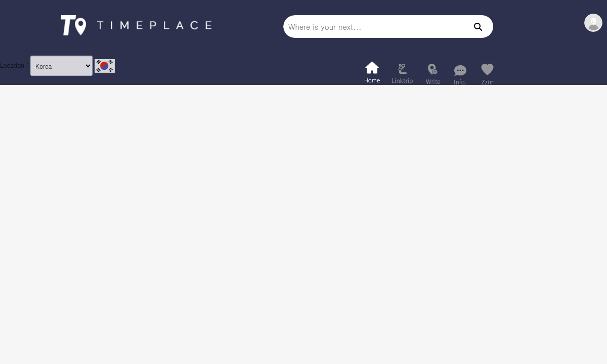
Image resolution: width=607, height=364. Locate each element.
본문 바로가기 (0, 0)
